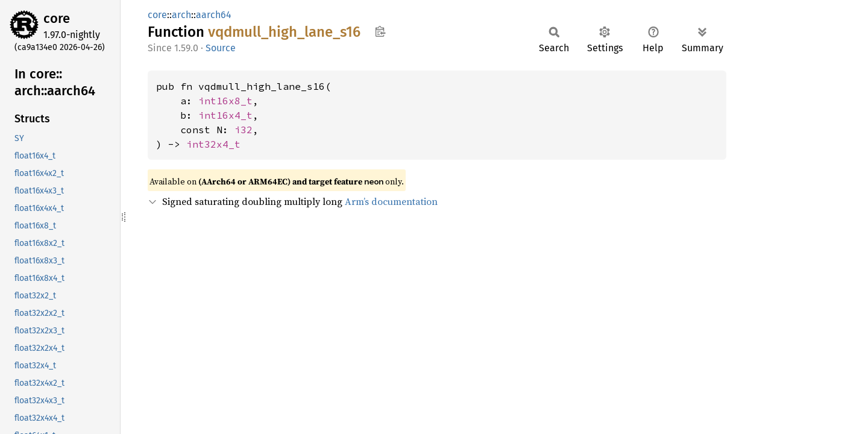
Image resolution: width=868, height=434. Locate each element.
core (57, 18)
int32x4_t (213, 144)
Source (221, 48)
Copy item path (380, 31)
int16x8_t (225, 101)
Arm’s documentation (391, 201)
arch (181, 15)
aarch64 (214, 15)
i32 (244, 130)
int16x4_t (225, 115)
